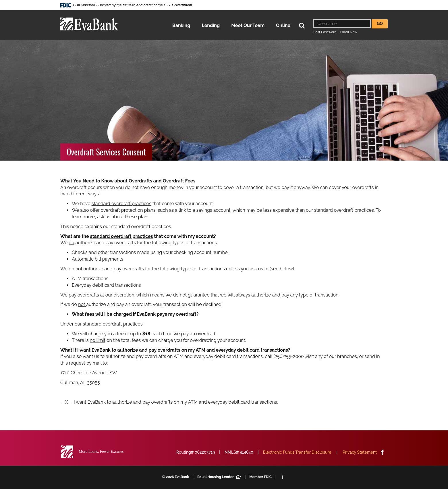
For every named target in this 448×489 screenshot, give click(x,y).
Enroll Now (349, 32)
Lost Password (325, 32)
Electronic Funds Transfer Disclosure (297, 452)
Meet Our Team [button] (248, 25)
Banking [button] (181, 25)
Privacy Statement (360, 452)
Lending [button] (211, 25)
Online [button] (283, 25)
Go (380, 24)
